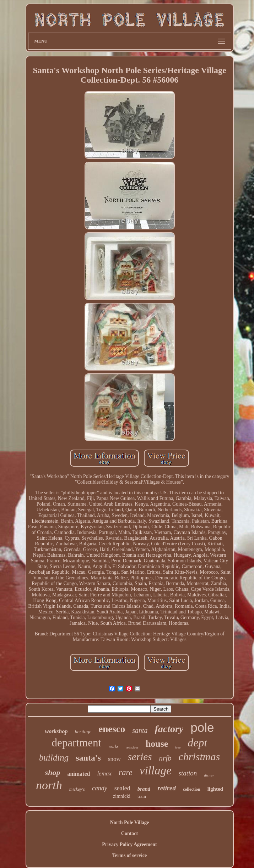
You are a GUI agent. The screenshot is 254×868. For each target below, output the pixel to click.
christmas (199, 756)
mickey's (77, 789)
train (142, 796)
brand (144, 789)
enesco (112, 729)
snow (114, 759)
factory (169, 729)
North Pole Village (130, 822)
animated (79, 774)
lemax (104, 774)
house (157, 744)
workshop (56, 731)
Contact (129, 833)
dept (197, 742)
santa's (88, 758)
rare (126, 772)
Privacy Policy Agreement (129, 844)
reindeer (132, 747)
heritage (83, 732)
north (49, 785)
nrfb (165, 758)
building (54, 758)
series (140, 757)
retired (167, 788)
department (77, 743)
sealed (122, 788)
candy (100, 788)
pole (202, 727)
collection (192, 789)
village (156, 770)
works (114, 746)
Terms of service (129, 855)
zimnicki (122, 796)
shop (53, 772)
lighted (215, 789)
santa (140, 730)
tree (178, 747)
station (188, 773)
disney (209, 775)
